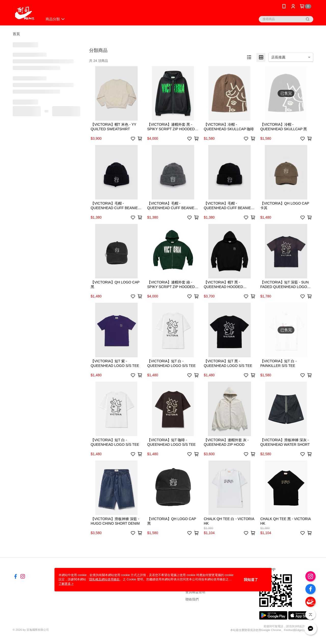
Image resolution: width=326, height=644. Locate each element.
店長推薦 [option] (278, 57)
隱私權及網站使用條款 (104, 579)
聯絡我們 (192, 599)
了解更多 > (66, 584)
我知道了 (251, 580)
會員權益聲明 (195, 592)
